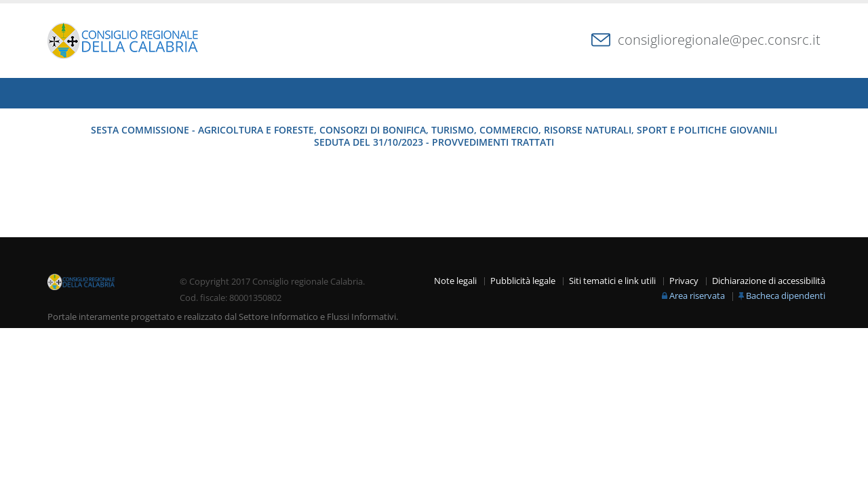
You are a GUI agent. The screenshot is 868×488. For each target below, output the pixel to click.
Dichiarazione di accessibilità (769, 281)
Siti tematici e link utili (612, 281)
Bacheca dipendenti (786, 296)
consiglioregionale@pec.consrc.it (719, 40)
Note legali (455, 281)
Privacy (684, 281)
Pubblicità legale (523, 281)
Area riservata (697, 296)
